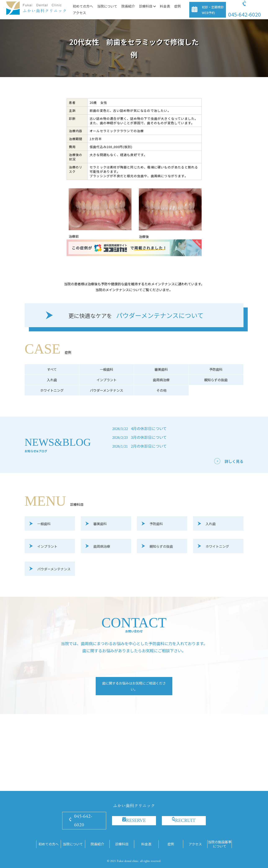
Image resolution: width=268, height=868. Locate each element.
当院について (107, 6)
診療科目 (147, 6)
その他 (161, 390)
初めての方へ (83, 6)
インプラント (107, 380)
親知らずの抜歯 (216, 380)
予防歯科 (216, 369)
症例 (178, 6)
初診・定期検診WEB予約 (213, 10)
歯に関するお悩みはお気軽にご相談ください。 (134, 686)
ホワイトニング (52, 390)
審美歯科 (161, 369)
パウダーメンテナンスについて (136, 316)
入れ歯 (52, 380)
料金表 (165, 6)
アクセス (79, 13)
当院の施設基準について (220, 844)
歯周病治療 (161, 380)
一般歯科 (107, 369)
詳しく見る (234, 461)
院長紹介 (128, 6)
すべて (52, 369)
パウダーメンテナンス (106, 390)
